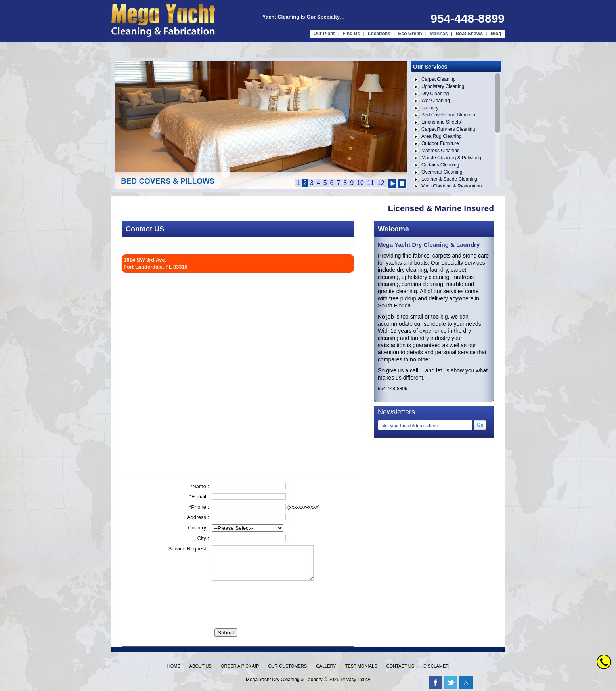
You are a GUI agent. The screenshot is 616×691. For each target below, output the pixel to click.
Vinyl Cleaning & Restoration (452, 186)
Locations (379, 34)
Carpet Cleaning (439, 79)
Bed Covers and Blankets (448, 115)
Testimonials (361, 666)
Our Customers (288, 666)
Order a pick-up (240, 666)
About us (201, 666)
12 (381, 183)
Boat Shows (470, 34)
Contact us (401, 666)
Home (174, 666)
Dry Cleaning (435, 94)
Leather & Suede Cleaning (449, 179)
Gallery (326, 666)
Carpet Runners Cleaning (448, 129)
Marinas (439, 34)
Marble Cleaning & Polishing (451, 158)
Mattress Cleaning (441, 151)
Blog (496, 34)
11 (371, 183)
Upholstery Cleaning (443, 86)
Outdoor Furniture (440, 143)
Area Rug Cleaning (441, 136)
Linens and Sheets (441, 122)
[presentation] (272, 599)
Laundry (430, 108)
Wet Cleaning (436, 101)
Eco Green (410, 34)
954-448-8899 (468, 18)
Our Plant (324, 34)
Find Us (351, 34)
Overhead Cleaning (442, 172)
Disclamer (436, 666)
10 (360, 183)
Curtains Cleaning (440, 165)
